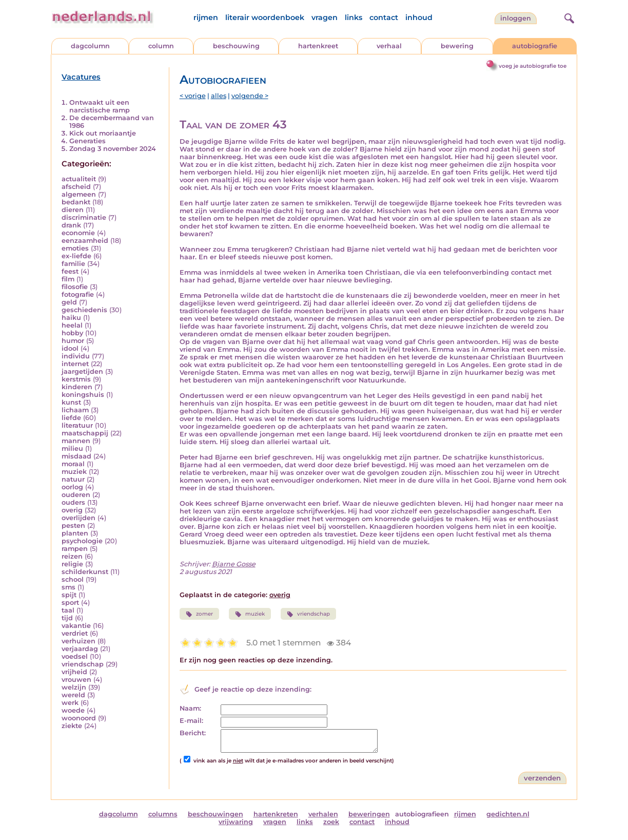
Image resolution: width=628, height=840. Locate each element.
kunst (71, 402)
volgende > (250, 96)
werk (70, 703)
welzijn (74, 687)
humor (73, 341)
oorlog (72, 487)
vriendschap (83, 664)
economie (78, 233)
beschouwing (236, 46)
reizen (72, 556)
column (161, 46)
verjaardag (80, 649)
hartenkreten (276, 814)
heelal (72, 325)
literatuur (77, 425)
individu (76, 356)
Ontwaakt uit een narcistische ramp (100, 106)
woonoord (79, 718)
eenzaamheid (85, 241)
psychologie (82, 541)
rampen (75, 549)
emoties (75, 248)
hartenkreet (318, 46)
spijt (69, 595)
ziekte (72, 726)
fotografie (78, 294)
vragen (325, 17)
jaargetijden (82, 371)
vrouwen (76, 680)
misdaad (76, 456)
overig (72, 510)
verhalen (323, 814)
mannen (76, 441)
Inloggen (516, 18)
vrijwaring (236, 822)
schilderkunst (85, 572)
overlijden (78, 518)
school (73, 579)
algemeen (79, 194)
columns (163, 814)
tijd (67, 618)
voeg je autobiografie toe (533, 66)
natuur (73, 479)
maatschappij (85, 433)
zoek (331, 822)
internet (75, 364)
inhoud (419, 17)
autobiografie (535, 46)
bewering (457, 46)
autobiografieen (422, 814)
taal (68, 610)
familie (73, 264)
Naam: (190, 708)
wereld (73, 695)
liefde (71, 418)
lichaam (75, 410)
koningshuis (83, 395)
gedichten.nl (508, 814)
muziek (74, 472)
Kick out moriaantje (103, 133)
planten (75, 533)
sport (70, 603)
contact (384, 17)
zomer (199, 614)
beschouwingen (215, 814)
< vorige (193, 96)
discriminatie (84, 217)
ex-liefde (76, 256)
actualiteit (79, 179)
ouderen (76, 495)
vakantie (76, 626)
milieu (72, 448)
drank (71, 225)
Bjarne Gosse (234, 564)
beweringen (369, 814)
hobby (72, 333)
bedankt (76, 202)
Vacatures (81, 77)
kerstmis (76, 379)
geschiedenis (84, 310)
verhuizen (78, 641)
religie (72, 564)
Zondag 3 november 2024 (113, 149)
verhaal (389, 46)
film (68, 279)
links (354, 17)
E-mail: (191, 721)
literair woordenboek (265, 17)
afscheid (76, 187)
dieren (73, 210)
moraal (73, 464)
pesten (73, 526)
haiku (71, 318)
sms (68, 587)
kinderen (77, 387)
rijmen (206, 17)
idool (70, 348)
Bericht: (193, 733)
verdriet (75, 633)
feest (70, 271)
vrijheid (74, 672)
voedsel (75, 656)
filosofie (75, 287)
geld (69, 302)
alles (219, 96)
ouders (73, 502)
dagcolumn (90, 46)
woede (73, 710)
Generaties (87, 141)
